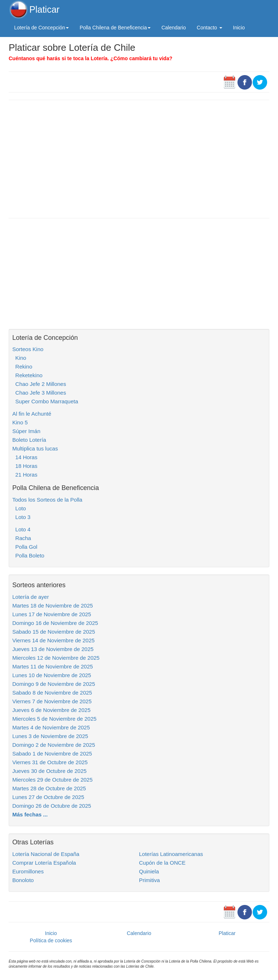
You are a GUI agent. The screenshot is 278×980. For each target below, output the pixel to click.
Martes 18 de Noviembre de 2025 (53, 606)
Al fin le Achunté (32, 414)
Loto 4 (21, 529)
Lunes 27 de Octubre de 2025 (48, 797)
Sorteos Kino (28, 349)
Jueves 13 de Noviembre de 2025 (53, 649)
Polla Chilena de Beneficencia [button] (115, 28)
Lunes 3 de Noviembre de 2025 (50, 736)
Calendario (174, 28)
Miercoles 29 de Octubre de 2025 (52, 780)
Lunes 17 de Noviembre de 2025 (52, 614)
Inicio (239, 28)
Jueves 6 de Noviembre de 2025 (51, 710)
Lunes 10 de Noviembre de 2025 (52, 675)
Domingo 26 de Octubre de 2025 (52, 806)
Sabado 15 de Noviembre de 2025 (54, 632)
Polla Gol (25, 547)
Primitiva (149, 880)
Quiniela (149, 871)
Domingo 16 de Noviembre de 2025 (55, 623)
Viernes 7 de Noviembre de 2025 (52, 701)
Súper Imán (26, 431)
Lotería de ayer (31, 597)
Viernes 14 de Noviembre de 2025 (53, 640)
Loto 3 (21, 517)
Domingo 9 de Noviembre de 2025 (54, 684)
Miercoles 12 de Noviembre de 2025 (56, 658)
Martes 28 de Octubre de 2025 (49, 788)
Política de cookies (51, 940)
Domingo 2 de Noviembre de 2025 (54, 745)
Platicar (44, 9)
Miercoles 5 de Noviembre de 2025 (54, 719)
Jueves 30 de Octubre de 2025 (49, 771)
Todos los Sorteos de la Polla (47, 500)
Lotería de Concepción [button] (41, 28)
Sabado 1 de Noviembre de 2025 (52, 753)
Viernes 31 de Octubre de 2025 (50, 762)
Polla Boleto (28, 555)
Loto (19, 508)
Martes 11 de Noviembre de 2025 (53, 666)
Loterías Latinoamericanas (171, 854)
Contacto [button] (210, 28)
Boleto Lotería (29, 440)
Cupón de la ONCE (162, 863)
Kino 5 (20, 422)
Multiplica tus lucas (35, 448)
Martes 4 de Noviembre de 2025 (51, 727)
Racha (22, 538)
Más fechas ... (30, 814)
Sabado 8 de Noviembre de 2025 (52, 693)
